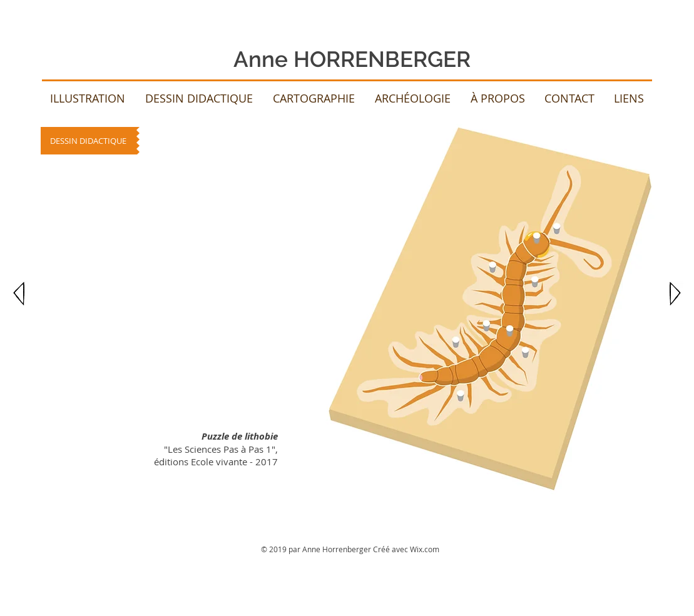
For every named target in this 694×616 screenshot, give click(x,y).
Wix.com (425, 549)
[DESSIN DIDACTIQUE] (89, 141)
